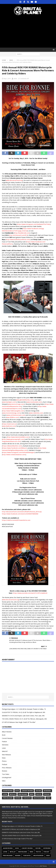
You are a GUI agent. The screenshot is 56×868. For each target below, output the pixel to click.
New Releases (6, 755)
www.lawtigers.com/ (9, 402)
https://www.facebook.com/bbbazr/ (15, 448)
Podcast (5, 764)
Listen (4, 748)
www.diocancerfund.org (14, 180)
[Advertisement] (29, 31)
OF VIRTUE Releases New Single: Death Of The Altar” (19, 722)
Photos (4, 761)
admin (15, 79)
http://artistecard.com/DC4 (18, 235)
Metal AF (5, 751)
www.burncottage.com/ (16, 404)
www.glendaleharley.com (25, 400)
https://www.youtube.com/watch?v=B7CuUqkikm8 (30, 593)
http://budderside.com (22, 233)
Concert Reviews (7, 738)
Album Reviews (7, 732)
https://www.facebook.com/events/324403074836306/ (20, 514)
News (4, 758)
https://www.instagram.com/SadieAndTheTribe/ (34, 224)
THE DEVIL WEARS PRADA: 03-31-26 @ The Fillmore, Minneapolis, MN (24, 719)
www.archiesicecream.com (16, 415)
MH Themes (44, 866)
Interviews (5, 745)
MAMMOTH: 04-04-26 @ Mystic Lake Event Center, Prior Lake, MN (23, 716)
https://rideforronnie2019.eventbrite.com (16, 520)
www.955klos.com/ (13, 417)
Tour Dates (6, 774)
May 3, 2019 (7, 79)
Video (4, 781)
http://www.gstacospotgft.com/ (13, 439)
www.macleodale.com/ (34, 402)
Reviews (5, 771)
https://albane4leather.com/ (12, 446)
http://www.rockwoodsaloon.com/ (14, 455)
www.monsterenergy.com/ (11, 413)
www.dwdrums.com (9, 426)
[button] (53, 50)
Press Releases (7, 768)
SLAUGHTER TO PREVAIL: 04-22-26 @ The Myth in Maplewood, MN (23, 712)
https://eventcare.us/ (10, 424)
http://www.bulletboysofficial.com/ (18, 240)
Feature (4, 742)
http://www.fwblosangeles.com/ (13, 411)
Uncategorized (7, 777)
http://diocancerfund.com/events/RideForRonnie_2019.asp (22, 512)
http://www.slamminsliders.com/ (18, 437)
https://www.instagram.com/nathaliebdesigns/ (18, 452)
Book (4, 735)
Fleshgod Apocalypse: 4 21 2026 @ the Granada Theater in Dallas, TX (24, 709)
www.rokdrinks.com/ (36, 413)
